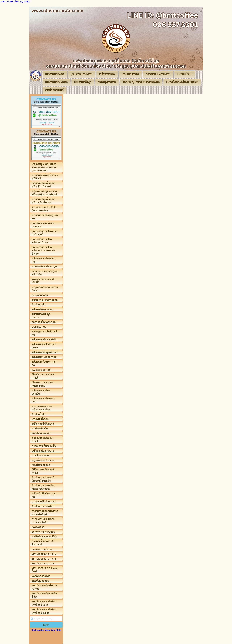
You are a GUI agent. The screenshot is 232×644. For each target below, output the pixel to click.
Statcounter (7, 1)
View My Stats (22, 1)
